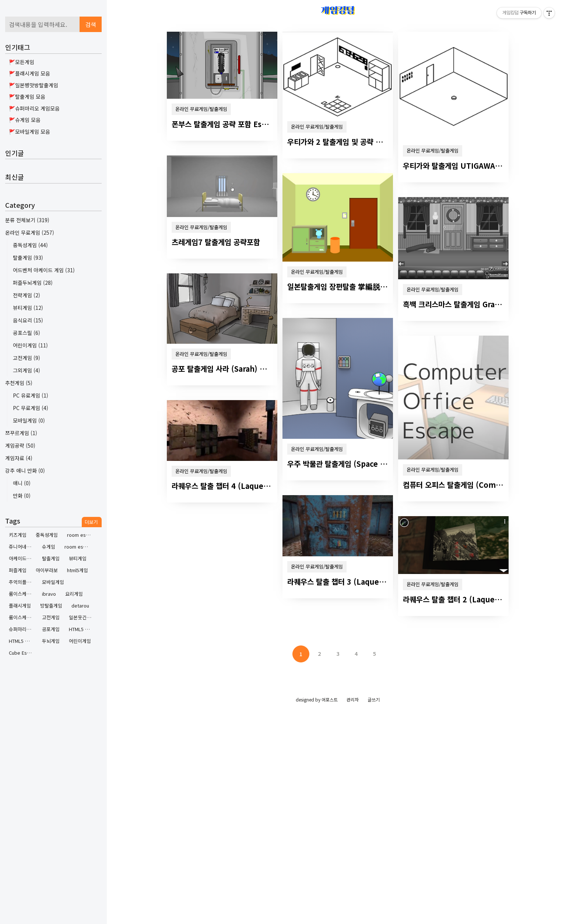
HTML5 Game (83, 629)
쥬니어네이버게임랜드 (23, 547)
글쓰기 (374, 699)
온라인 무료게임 (30, 232)
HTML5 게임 (21, 641)
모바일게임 (29, 420)
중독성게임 (30, 245)
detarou (80, 605)
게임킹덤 (338, 10)
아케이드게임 (22, 558)
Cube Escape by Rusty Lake (23, 653)
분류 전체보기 (27, 220)
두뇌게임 (51, 641)
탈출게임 (28, 258)
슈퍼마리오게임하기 (23, 629)
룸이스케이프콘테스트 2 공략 (23, 617)
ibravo (49, 594)
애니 (22, 483)
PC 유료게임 (31, 395)
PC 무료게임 (31, 408)
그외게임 (27, 370)
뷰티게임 (28, 308)
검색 (91, 24)
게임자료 (19, 458)
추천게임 (19, 383)
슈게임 (49, 547)
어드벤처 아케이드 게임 (44, 270)
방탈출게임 (51, 605)
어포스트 (330, 699)
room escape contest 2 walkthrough (81, 535)
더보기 (91, 522)
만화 (22, 496)
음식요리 (28, 320)
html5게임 (78, 570)
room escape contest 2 (78, 547)
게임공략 (20, 445)
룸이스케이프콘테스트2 (23, 594)
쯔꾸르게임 (21, 433)
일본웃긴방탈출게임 (83, 617)
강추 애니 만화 (25, 470)
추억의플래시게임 (23, 582)
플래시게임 (20, 605)
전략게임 (27, 295)
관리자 (353, 699)
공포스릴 (27, 333)
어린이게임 (30, 345)
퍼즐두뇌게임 (33, 283)
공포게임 (51, 629)
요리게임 (74, 594)
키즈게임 (18, 535)
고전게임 (27, 358)
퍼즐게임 (18, 570)
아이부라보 (47, 570)
